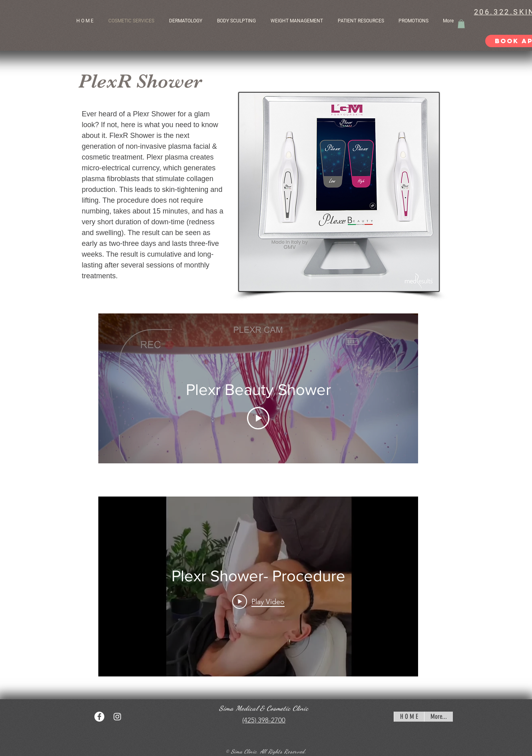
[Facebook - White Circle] (99, 717)
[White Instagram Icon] (117, 717)
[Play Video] (258, 418)
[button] (362, 21)
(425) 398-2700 (264, 720)
